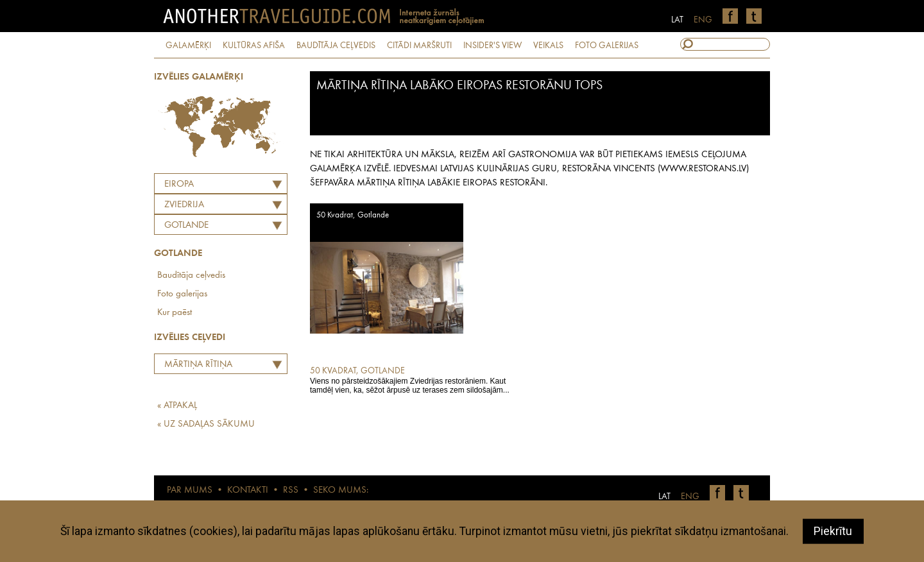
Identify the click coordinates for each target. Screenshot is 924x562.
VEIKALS (548, 46)
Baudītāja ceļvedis (191, 276)
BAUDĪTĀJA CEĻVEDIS (336, 46)
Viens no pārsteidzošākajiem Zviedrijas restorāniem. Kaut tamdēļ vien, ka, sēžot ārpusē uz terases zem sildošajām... (411, 380)
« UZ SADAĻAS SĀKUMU (206, 424)
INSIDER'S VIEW (492, 46)
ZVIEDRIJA (184, 205)
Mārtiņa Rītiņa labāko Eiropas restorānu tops (195, 366)
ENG (703, 20)
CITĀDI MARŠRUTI (419, 46)
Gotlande (186, 226)
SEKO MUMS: (341, 490)
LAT (677, 20)
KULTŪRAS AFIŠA (254, 46)
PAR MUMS (190, 490)
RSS (291, 490)
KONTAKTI (248, 490)
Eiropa (179, 184)
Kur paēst (175, 313)
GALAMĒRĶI (188, 46)
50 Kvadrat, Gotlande (353, 215)
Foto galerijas (182, 294)
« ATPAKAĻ (177, 406)
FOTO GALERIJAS (607, 46)
